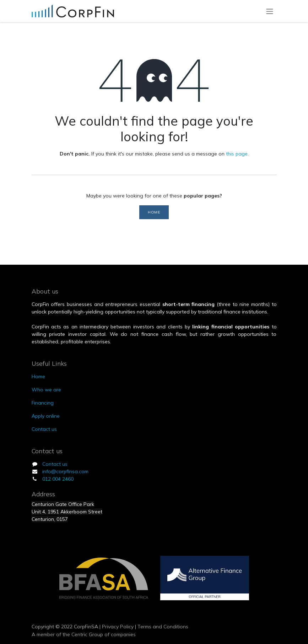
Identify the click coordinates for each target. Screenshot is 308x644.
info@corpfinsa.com (65, 471)
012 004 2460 (58, 479)
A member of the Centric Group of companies (84, 634)
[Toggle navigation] (270, 11)
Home (154, 212)
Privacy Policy (117, 627)
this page (237, 154)
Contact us (55, 464)
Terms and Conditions (163, 627)
